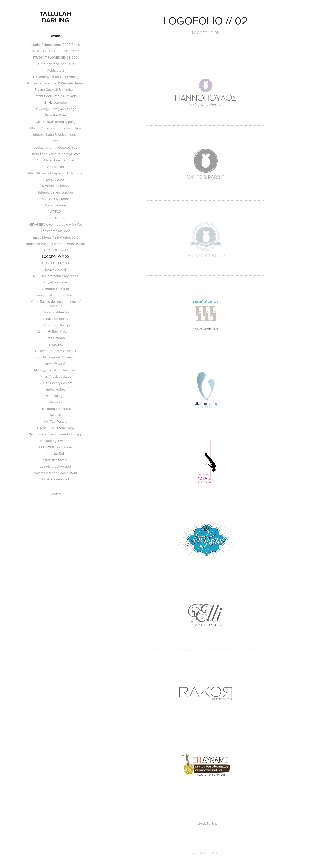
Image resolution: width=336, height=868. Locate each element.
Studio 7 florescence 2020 (56, 64)
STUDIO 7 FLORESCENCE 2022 (55, 51)
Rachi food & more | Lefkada (56, 96)
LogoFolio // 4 (56, 269)
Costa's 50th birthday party (56, 122)
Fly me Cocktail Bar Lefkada (55, 89)
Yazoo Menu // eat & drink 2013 (55, 237)
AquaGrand (56, 167)
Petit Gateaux (55, 338)
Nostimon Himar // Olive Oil (56, 351)
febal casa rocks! (56, 319)
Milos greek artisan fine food (55, 370)
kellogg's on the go (56, 325)
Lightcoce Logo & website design (55, 134)
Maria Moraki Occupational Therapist (56, 173)
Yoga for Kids (56, 453)
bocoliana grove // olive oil (56, 357)
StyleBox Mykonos (56, 199)
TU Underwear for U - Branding (56, 77)
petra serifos (55, 179)
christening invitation (56, 441)
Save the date (55, 205)
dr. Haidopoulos (56, 102)
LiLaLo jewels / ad (55, 479)
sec (55, 141)
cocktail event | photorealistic (55, 147)
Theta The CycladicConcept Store (55, 154)
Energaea (55, 344)
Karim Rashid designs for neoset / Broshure (56, 304)
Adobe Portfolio (213, 853)
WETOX (55, 212)
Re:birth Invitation (55, 186)
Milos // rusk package (56, 376)
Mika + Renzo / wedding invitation (56, 128)
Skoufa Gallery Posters (55, 383)
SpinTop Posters (56, 421)
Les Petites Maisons (56, 231)
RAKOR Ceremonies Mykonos (55, 276)
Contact (56, 494)
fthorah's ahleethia (56, 312)
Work (55, 36)
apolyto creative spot (55, 466)
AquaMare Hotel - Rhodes (55, 160)
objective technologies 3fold (55, 473)
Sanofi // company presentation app (55, 434)
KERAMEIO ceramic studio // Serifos (55, 224)
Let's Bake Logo (55, 218)
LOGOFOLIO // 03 (55, 263)
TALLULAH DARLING (56, 17)
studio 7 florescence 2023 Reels (56, 45)
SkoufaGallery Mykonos (55, 331)
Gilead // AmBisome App (55, 428)
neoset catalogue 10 (55, 396)
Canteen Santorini (55, 289)
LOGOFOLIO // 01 (55, 250)
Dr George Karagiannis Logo (55, 109)
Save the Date (55, 115)
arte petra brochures (56, 409)
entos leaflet (56, 389)
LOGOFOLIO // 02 (55, 257)
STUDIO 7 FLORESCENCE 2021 (55, 57)
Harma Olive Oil (55, 364)
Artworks (55, 402)
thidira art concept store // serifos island (56, 244)
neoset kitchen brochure (56, 295)
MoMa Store (55, 70)
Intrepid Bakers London (55, 192)
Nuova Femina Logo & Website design (56, 83)
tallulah (56, 415)
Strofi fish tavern (55, 460)
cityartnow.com (55, 282)
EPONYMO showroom (56, 447)
